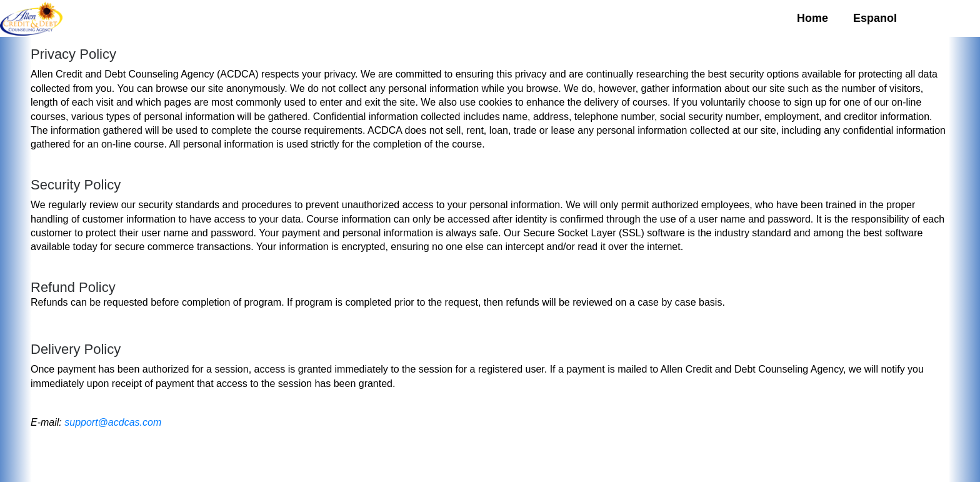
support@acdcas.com (113, 422)
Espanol (875, 18)
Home (812, 18)
